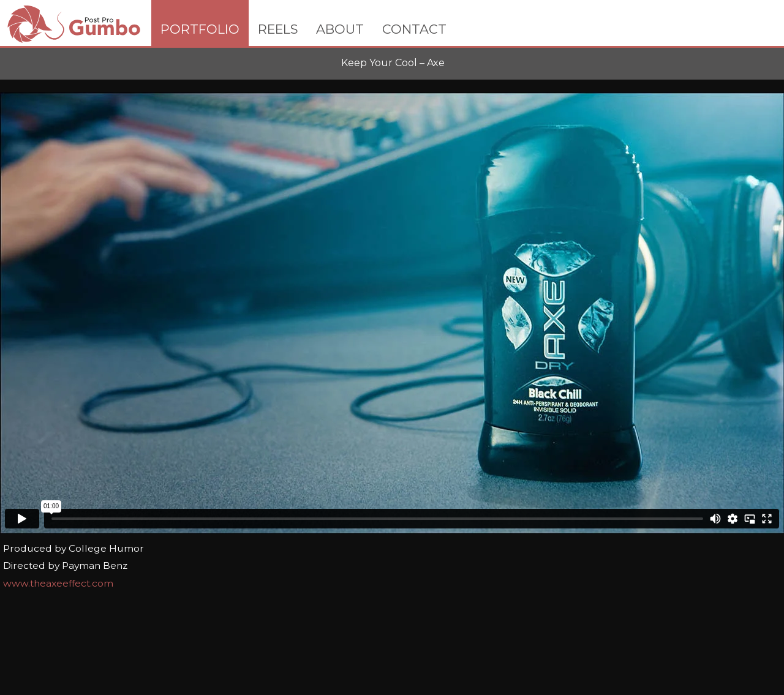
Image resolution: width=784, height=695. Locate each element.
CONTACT (414, 29)
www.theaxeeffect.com (58, 583)
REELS (278, 29)
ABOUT (340, 29)
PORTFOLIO (200, 29)
